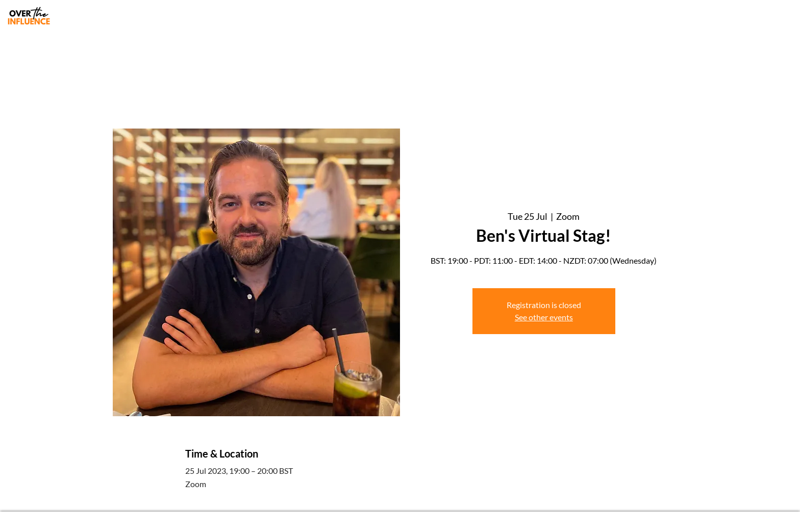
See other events (544, 317)
